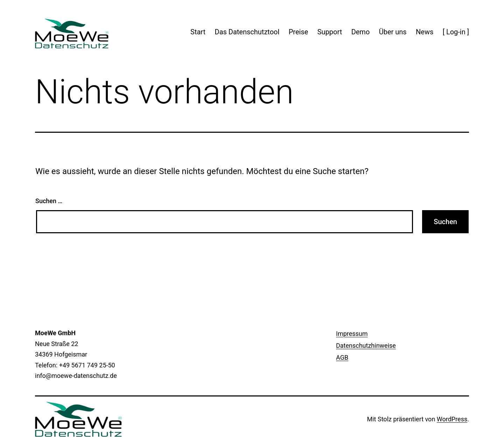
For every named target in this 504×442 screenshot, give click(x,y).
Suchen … (49, 201)
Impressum (352, 334)
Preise (299, 32)
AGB (342, 357)
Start (198, 32)
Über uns (393, 32)
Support (330, 32)
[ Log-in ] (456, 32)
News (425, 32)
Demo (361, 32)
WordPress (452, 419)
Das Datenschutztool (247, 32)
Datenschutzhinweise (366, 346)
